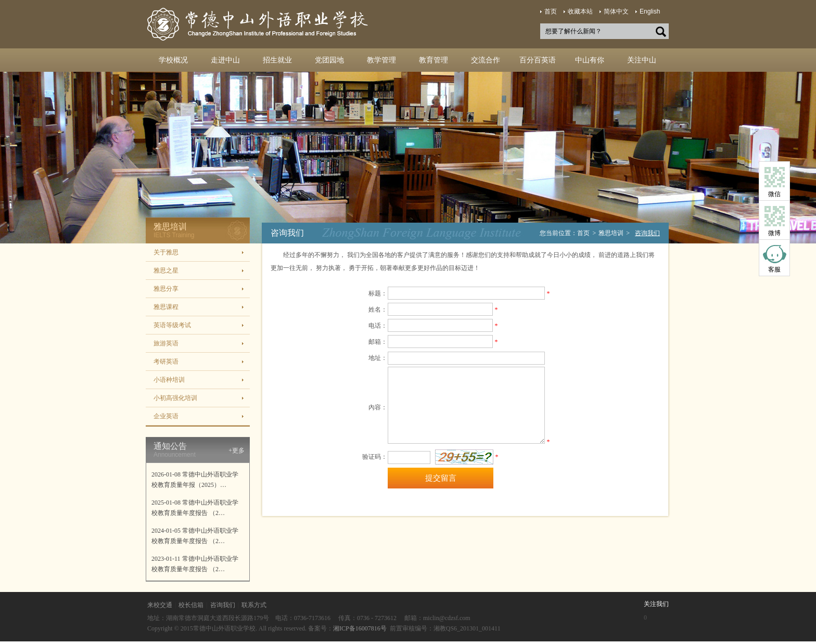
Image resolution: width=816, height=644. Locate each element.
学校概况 (173, 60)
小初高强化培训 (175, 398)
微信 (774, 194)
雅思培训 (611, 233)
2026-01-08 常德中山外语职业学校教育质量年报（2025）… (195, 480)
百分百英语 (538, 60)
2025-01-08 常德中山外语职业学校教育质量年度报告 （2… (195, 508)
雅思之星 (166, 271)
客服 (774, 269)
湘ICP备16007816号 (360, 628)
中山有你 (590, 60)
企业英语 (166, 416)
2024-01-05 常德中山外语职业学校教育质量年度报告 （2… (195, 536)
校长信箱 (191, 605)
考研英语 (166, 362)
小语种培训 (169, 380)
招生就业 (277, 60)
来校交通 (160, 605)
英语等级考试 (172, 325)
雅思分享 (166, 289)
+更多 (237, 450)
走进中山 (225, 60)
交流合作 (486, 60)
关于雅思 (166, 252)
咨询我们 (223, 605)
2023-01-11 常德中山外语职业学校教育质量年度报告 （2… (195, 564)
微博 (774, 233)
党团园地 (329, 60)
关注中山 (642, 60)
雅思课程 (166, 307)
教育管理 (433, 60)
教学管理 (381, 60)
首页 (551, 11)
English (650, 11)
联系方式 (254, 605)
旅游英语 (166, 343)
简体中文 (616, 11)
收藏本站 (580, 11)
